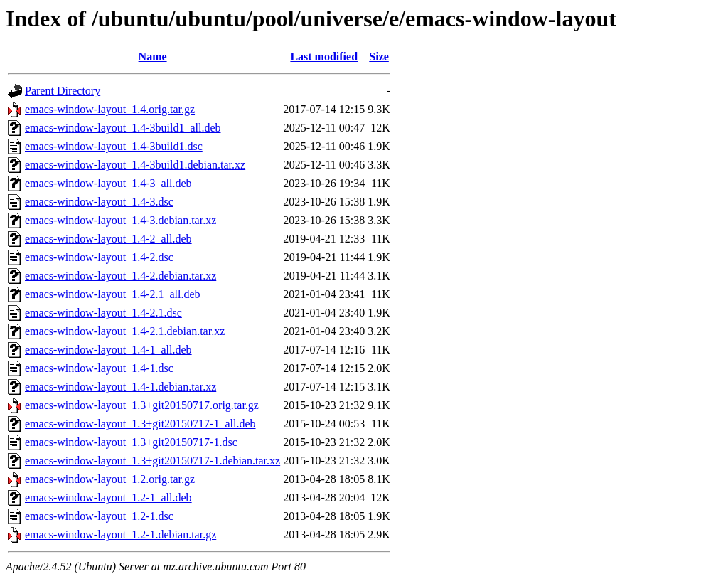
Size (379, 57)
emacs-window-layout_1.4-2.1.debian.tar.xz (125, 331)
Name (153, 57)
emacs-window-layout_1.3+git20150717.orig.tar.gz (142, 405)
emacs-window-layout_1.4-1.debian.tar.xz (121, 387)
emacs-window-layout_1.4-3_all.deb (108, 183)
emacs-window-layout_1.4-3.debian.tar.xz (121, 220)
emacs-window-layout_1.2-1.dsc (99, 516)
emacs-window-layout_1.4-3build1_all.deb (123, 128)
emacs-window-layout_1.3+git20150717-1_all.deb (140, 424)
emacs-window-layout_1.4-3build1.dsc (114, 146)
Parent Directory (63, 91)
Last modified (324, 57)
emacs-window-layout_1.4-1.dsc (99, 368)
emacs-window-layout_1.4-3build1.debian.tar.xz (135, 165)
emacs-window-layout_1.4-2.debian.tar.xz (121, 276)
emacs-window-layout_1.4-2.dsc (99, 257)
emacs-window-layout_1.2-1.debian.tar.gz (121, 535)
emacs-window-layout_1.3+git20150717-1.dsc (131, 442)
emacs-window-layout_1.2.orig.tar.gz (110, 479)
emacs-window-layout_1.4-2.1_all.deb (113, 294)
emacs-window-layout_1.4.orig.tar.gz (110, 109)
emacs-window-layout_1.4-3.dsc (99, 202)
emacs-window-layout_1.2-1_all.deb (108, 498)
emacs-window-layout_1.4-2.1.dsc (103, 313)
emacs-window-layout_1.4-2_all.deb (108, 239)
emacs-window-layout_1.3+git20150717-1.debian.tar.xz (152, 461)
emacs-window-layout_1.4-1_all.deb (108, 350)
